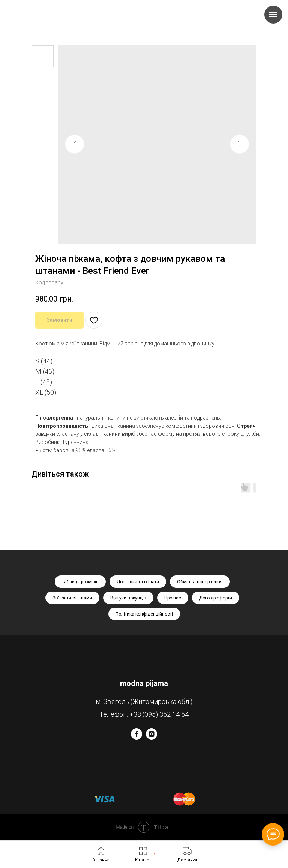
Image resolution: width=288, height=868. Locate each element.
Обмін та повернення (200, 582)
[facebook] (136, 737)
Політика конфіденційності (144, 614)
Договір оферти (216, 598)
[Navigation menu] (273, 15)
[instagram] (151, 737)
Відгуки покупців (128, 598)
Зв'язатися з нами (72, 598)
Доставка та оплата (138, 582)
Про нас (173, 598)
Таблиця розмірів (80, 582)
